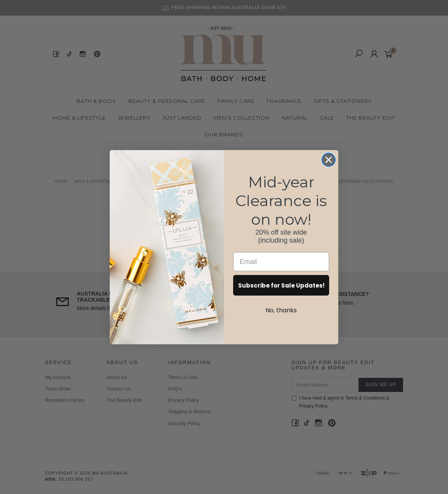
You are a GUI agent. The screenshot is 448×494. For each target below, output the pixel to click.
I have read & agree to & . (340, 402)
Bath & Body (96, 101)
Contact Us (119, 389)
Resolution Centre (65, 400)
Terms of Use (183, 377)
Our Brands (224, 134)
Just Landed (182, 118)
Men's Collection (242, 118)
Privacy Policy (183, 400)
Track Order (58, 389)
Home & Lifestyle (79, 118)
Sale (327, 118)
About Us (117, 377)
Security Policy (184, 423)
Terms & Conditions (365, 398)
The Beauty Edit (371, 118)
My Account (58, 377)
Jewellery (134, 118)
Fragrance (284, 101)
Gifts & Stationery (343, 101)
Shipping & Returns (189, 412)
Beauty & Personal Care (167, 101)
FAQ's (175, 389)
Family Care (236, 101)
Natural (295, 118)
